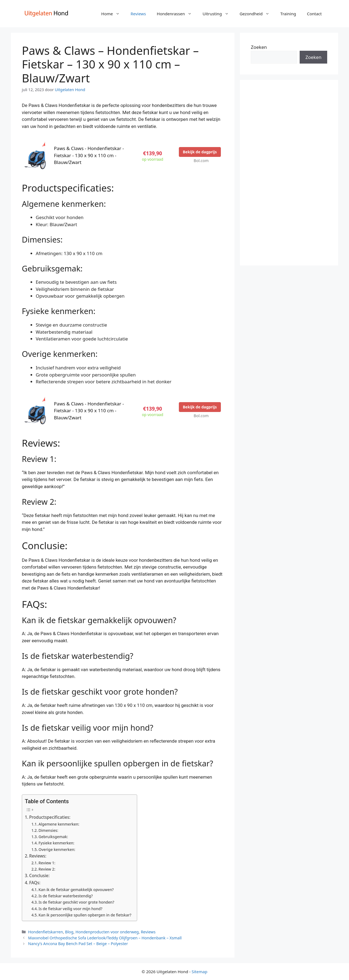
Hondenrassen (177, 14)
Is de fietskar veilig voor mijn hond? (70, 909)
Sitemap (200, 972)
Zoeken (259, 47)
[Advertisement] (289, 173)
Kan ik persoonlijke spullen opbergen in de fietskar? (85, 915)
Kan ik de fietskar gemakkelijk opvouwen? (76, 890)
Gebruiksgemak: (53, 837)
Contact (314, 14)
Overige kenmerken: (57, 849)
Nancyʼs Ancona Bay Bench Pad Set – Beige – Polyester (78, 944)
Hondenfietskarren (46, 932)
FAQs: (35, 883)
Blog (69, 932)
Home (113, 14)
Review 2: (47, 869)
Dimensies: (48, 830)
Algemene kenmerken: (59, 824)
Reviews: (38, 856)
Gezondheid (257, 14)
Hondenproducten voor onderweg (107, 932)
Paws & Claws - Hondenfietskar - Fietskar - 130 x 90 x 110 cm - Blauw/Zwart (89, 155)
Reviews (138, 14)
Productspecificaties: (50, 817)
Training (288, 14)
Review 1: (47, 863)
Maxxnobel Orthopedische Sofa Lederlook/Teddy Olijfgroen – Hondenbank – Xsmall (105, 938)
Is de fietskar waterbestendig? (66, 896)
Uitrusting (218, 14)
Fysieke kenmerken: (56, 843)
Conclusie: (39, 876)
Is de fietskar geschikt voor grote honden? (76, 902)
